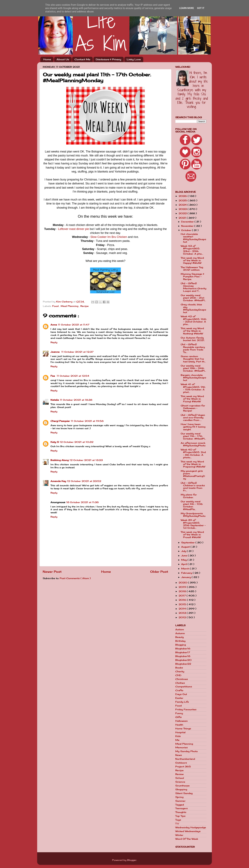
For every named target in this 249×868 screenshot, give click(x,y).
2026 (183, 196)
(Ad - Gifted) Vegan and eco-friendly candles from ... (193, 418)
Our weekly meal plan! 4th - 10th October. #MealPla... (192, 505)
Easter (179, 698)
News (179, 755)
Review (179, 774)
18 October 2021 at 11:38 (82, 502)
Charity (180, 671)
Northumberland (185, 759)
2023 (183, 209)
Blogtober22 (183, 664)
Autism (180, 629)
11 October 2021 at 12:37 (77, 352)
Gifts (178, 717)
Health (179, 725)
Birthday (180, 641)
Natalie (55, 400)
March (186, 569)
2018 (183, 591)
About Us (63, 59)
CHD (178, 675)
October (187, 230)
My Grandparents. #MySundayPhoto (193, 515)
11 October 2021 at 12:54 (73, 376)
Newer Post (52, 572)
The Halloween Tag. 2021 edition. (192, 269)
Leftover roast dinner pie (74, 229)
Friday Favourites (186, 709)
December (188, 222)
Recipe (84, 306)
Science (180, 782)
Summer (180, 801)
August (186, 547)
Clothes (180, 683)
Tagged (180, 805)
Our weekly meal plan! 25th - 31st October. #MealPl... (193, 298)
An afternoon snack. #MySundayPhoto (193, 444)
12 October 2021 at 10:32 (77, 442)
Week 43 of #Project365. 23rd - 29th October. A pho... (192, 250)
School (180, 778)
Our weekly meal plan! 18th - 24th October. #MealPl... (193, 368)
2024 (183, 205)
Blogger (132, 860)
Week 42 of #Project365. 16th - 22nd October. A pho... (193, 320)
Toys (178, 820)
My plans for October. (189, 496)
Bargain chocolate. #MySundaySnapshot (193, 378)
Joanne (55, 352)
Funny (179, 713)
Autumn (180, 633)
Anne (54, 325)
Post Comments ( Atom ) (75, 578)
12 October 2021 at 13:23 (86, 460)
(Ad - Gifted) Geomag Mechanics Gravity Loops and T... (193, 287)
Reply (54, 342)
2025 (183, 201)
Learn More (187, 8)
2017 (183, 596)
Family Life (182, 702)
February (187, 573)
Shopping (181, 789)
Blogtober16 (183, 649)
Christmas (182, 679)
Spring (179, 797)
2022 (183, 213)
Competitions (184, 687)
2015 (183, 604)
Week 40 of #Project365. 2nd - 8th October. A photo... (193, 454)
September (188, 543)
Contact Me (82, 59)
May (184, 560)
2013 (183, 613)
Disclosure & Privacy (108, 59)
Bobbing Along (60, 460)
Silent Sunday (184, 793)
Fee (53, 376)
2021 (183, 218)
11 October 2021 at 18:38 (76, 400)
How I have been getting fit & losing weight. (193, 427)
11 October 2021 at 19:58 (87, 421)
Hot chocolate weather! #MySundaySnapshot (193, 238)
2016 (183, 600)
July (184, 551)
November (188, 226)
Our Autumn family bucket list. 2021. (193, 339)
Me (177, 740)
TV (177, 824)
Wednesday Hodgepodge (191, 827)
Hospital (180, 732)
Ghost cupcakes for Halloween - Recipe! (193, 408)
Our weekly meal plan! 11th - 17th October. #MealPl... (193, 436)
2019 (183, 587)
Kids (178, 736)
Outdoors (181, 763)
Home (47, 59)
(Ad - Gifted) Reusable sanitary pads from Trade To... (193, 348)
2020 (183, 583)
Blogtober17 (183, 652)
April (184, 564)
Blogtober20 (183, 660)
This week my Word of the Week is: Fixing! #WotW (192, 399)
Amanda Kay (58, 481)
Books (179, 668)
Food (56, 306)
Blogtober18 (183, 656)
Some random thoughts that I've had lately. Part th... (193, 359)
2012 (183, 617)
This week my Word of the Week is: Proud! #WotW (192, 535)
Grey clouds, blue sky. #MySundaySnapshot (193, 308)
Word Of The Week (187, 839)
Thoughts (181, 812)
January (186, 577)
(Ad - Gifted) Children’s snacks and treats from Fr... (193, 487)
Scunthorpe (182, 786)
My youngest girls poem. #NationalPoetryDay (193, 475)
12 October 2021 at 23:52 (84, 481)
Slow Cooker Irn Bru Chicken (109, 237)
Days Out (181, 694)
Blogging (181, 645)
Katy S (55, 442)
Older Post (159, 572)
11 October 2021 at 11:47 (74, 325)
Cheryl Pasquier (60, 421)
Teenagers (182, 808)
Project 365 (183, 767)
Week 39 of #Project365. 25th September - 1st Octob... (193, 524)
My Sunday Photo (187, 751)
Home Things (183, 729)
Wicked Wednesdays (188, 831)
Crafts (179, 690)
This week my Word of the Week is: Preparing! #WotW (193, 464)
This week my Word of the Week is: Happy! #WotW (192, 260)
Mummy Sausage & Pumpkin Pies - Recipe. (192, 277)
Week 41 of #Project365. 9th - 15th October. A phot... (193, 388)
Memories (182, 747)
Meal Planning (70, 306)
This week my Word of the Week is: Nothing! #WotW (192, 331)
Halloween (182, 721)
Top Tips (180, 816)
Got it (201, 8)
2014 (183, 609)
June (185, 556)
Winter (179, 835)
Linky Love (134, 59)
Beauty (180, 637)
